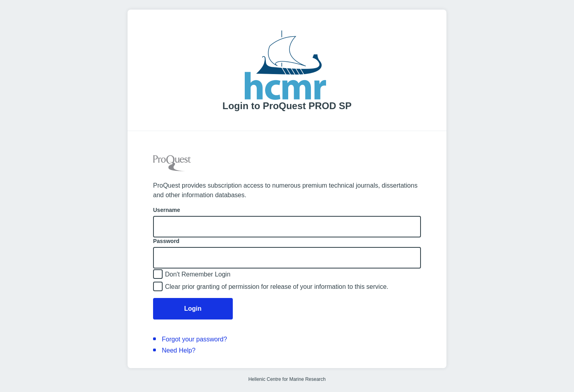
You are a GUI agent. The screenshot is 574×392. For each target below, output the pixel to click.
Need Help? (179, 350)
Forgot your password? (195, 339)
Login (193, 309)
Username (167, 210)
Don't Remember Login (198, 274)
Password (166, 241)
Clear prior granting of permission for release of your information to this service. (277, 287)
